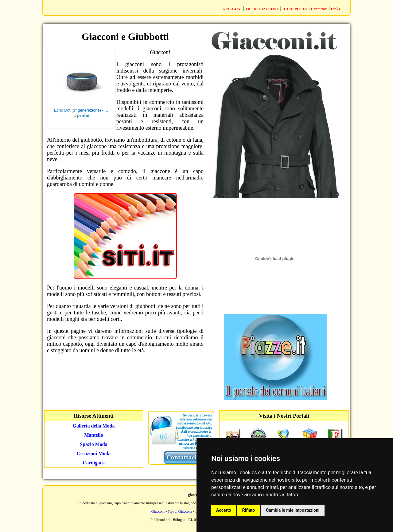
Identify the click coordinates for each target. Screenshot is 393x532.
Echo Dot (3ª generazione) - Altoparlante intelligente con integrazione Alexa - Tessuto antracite (82, 110)
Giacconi (158, 511)
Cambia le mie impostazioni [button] (293, 510)
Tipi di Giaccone (180, 511)
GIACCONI (232, 9)
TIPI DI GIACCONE (262, 9)
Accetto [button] (224, 510)
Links (335, 9)
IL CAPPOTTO (295, 9)
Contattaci (319, 9)
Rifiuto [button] (249, 510)
